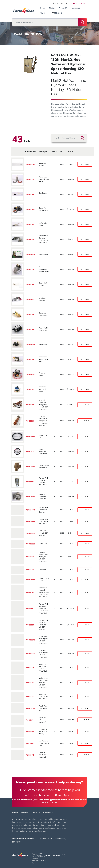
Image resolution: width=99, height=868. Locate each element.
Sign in (43, 13)
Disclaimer (35, 861)
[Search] (82, 22)
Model (18, 34)
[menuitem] (43, 8)
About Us (36, 813)
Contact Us (48, 813)
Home (15, 813)
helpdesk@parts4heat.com (54, 800)
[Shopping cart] (85, 164)
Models (24, 813)
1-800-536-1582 (60, 3)
